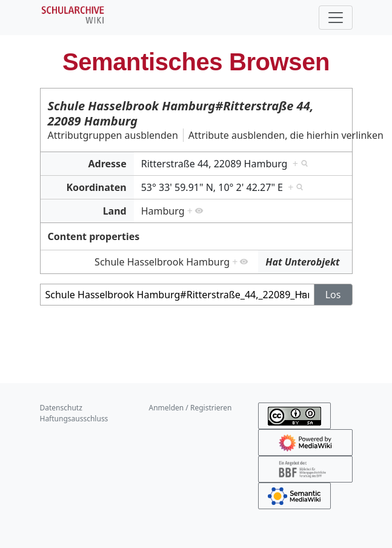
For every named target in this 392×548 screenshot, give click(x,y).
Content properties (94, 236)
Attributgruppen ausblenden (113, 135)
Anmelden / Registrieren (191, 408)
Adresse (108, 164)
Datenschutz (61, 408)
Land (115, 211)
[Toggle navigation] (336, 18)
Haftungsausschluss (74, 419)
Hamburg (163, 211)
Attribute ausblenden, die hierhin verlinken (286, 135)
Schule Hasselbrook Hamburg (162, 262)
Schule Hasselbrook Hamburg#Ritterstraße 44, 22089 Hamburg (181, 113)
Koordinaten (96, 187)
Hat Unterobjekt (302, 262)
